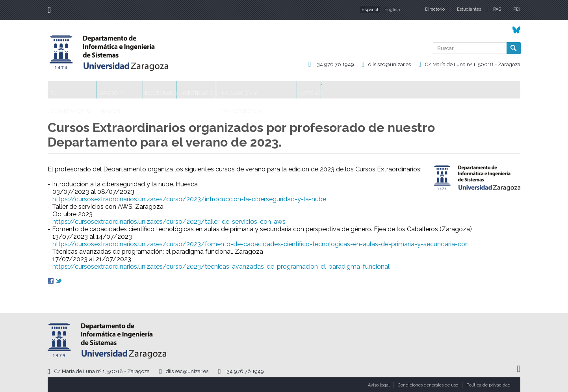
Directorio (435, 9)
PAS (497, 9)
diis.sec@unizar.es (390, 64)
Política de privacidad (488, 385)
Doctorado (197, 90)
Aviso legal (379, 385)
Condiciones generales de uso (428, 385)
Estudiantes (469, 9)
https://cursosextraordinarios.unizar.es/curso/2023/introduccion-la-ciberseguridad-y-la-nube (189, 199)
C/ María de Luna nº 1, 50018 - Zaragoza (473, 64)
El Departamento (80, 90)
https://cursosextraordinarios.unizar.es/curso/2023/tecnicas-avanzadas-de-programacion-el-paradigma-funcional (221, 267)
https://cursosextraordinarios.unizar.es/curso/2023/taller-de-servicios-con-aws (169, 222)
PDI (517, 9)
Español (370, 9)
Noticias (391, 90)
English (392, 9)
